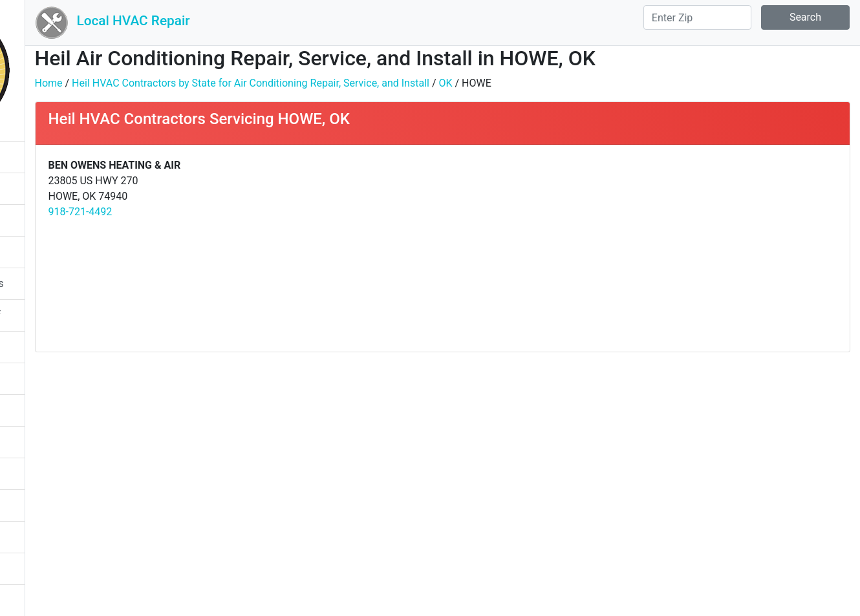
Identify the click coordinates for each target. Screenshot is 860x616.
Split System (42, 537)
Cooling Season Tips (60, 157)
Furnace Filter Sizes (58, 410)
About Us (34, 600)
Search (805, 17)
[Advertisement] (677, 248)
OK (576, 83)
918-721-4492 (211, 212)
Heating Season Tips (60, 188)
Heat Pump (39, 473)
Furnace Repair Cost (59, 378)
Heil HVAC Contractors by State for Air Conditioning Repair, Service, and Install (382, 83)
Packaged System (54, 505)
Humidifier (37, 442)
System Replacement (61, 568)
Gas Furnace (42, 252)
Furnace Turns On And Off (72, 315)
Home (179, 83)
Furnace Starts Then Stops (74, 283)
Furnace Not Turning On (67, 347)
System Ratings (49, 220)
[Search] (697, 17)
